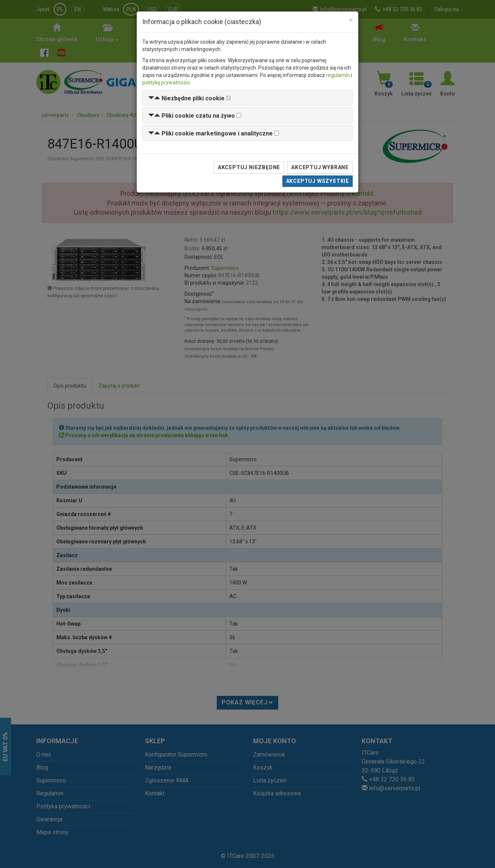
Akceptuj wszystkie (318, 181)
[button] (186, 98)
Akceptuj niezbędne (249, 167)
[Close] (351, 20)
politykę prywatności (166, 83)
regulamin (338, 75)
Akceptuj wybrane (320, 167)
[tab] (247, 98)
